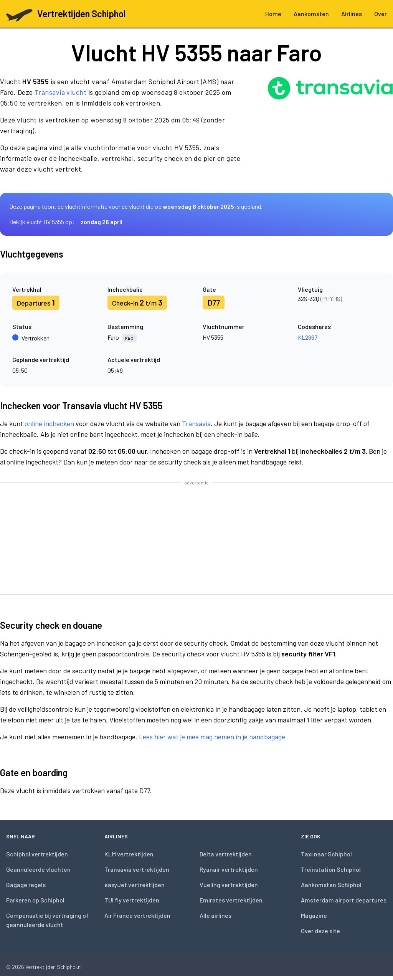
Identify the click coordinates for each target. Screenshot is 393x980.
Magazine (314, 915)
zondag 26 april (102, 222)
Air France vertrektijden (137, 915)
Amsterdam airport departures (344, 900)
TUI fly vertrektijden (132, 900)
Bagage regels (26, 885)
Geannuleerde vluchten (38, 869)
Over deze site (320, 931)
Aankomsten (311, 14)
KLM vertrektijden (129, 854)
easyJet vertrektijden (135, 885)
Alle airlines (215, 915)
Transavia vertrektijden (137, 869)
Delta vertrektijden (226, 854)
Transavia (196, 423)
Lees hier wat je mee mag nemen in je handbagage (212, 737)
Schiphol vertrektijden (37, 854)
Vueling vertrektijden (229, 885)
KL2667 (308, 337)
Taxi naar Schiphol (326, 854)
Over (381, 14)
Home (273, 14)
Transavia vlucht (60, 92)
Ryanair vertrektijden (229, 869)
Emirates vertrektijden (231, 900)
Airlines (352, 14)
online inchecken (49, 423)
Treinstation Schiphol (331, 869)
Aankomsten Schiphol (331, 885)
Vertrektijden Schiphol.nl (54, 967)
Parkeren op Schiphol (35, 900)
